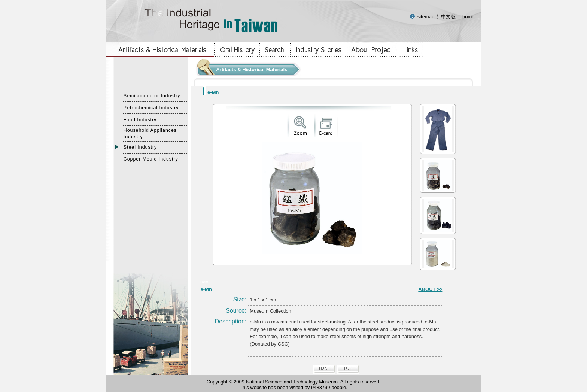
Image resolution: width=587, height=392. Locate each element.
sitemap (426, 17)
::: (405, 17)
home (469, 17)
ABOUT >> (430, 289)
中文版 (448, 17)
